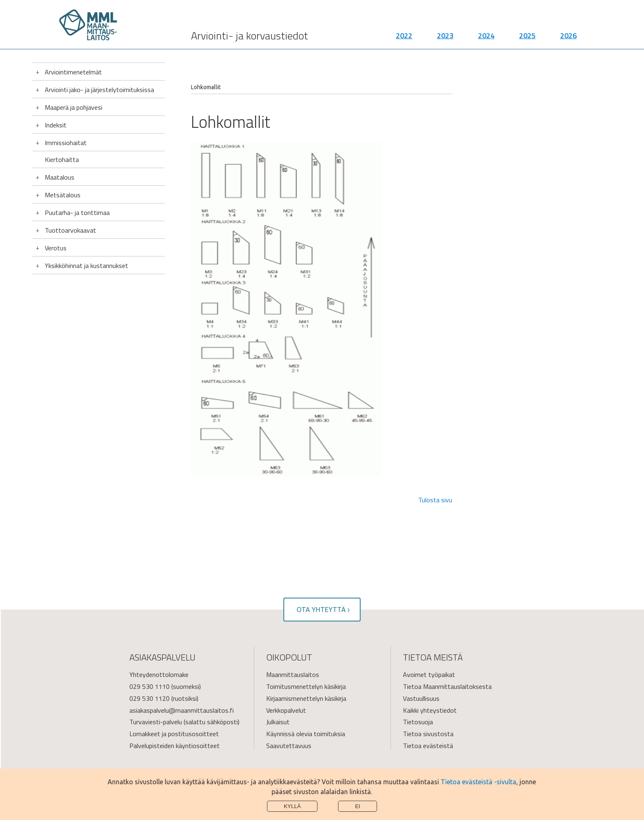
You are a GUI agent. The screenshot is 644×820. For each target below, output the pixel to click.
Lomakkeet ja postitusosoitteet (174, 734)
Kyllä (292, 806)
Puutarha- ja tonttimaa (77, 213)
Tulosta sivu (435, 500)
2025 (527, 37)
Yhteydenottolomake (159, 674)
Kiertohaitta (62, 159)
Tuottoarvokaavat (70, 230)
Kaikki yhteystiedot (430, 710)
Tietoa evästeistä (428, 746)
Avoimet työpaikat (429, 674)
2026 (568, 37)
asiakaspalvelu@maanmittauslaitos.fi (182, 710)
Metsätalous (63, 195)
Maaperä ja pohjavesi (74, 107)
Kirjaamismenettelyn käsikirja (306, 698)
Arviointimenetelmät (73, 72)
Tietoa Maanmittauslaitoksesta (447, 686)
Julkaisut (278, 722)
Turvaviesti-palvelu (156, 722)
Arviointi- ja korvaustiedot (250, 37)
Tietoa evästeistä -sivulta (478, 782)
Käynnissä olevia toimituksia (306, 734)
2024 (486, 37)
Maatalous (60, 177)
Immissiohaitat (66, 143)
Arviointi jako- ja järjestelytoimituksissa (99, 90)
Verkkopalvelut (286, 710)
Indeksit (56, 125)
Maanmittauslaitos (293, 674)
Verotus (56, 248)
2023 (445, 37)
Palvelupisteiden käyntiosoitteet (175, 746)
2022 (404, 37)
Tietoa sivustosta (428, 734)
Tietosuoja (418, 722)
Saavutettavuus (289, 746)
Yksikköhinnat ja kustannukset (86, 266)
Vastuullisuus (421, 698)
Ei (358, 806)
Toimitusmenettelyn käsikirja (306, 686)
